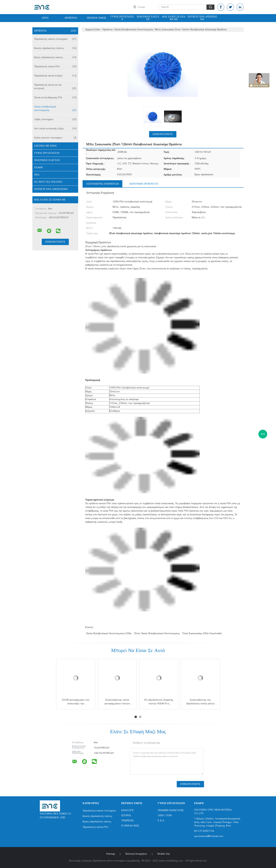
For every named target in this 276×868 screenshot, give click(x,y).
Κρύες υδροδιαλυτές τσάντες (55, 57)
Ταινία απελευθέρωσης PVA (55, 98)
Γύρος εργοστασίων (122, 18)
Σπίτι (45, 18)
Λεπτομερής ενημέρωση (102, 184)
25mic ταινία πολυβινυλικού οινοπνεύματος (157, 634)
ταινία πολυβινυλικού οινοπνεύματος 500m (109, 634)
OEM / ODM (165, 816)
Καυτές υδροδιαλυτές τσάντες (55, 48)
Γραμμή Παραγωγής (171, 810)
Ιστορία (126, 816)
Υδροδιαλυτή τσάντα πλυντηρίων (55, 39)
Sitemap (111, 854)
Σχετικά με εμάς (46, 146)
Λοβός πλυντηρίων (55, 119)
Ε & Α (161, 821)
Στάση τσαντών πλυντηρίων (55, 138)
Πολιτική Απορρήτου (136, 854)
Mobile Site (164, 854)
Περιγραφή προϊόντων (144, 184)
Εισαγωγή (127, 810)
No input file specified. (48, 182)
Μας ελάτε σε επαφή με (174, 18)
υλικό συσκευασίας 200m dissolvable (202, 634)
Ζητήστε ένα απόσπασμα (202, 18)
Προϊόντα (71, 18)
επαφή (39, 168)
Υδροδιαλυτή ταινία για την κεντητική (55, 87)
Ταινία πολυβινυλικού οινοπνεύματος (55, 109)
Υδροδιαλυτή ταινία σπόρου (55, 76)
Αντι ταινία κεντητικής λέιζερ (55, 129)
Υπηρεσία (128, 821)
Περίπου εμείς (97, 18)
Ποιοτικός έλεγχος (148, 18)
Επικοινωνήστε (163, 134)
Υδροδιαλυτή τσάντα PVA (55, 67)
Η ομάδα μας (130, 826)
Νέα (37, 175)
